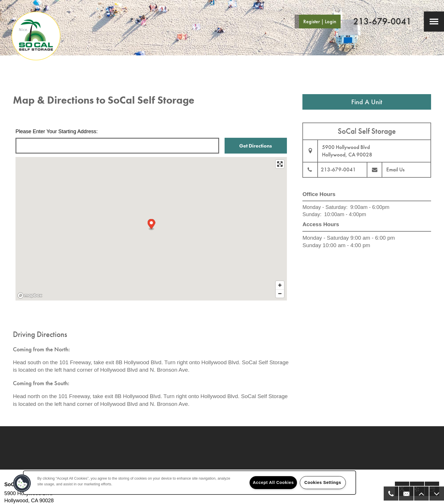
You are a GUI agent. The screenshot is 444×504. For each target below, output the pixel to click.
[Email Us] (406, 494)
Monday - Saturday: (325, 207)
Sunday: (312, 214)
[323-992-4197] (391, 494)
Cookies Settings (323, 482)
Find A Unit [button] (367, 102)
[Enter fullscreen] (280, 164)
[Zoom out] (280, 293)
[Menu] (434, 22)
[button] (318, 22)
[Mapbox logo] (30, 295)
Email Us (395, 169)
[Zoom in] (280, 285)
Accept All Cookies (273, 482)
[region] (190, 483)
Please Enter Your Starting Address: (57, 131)
